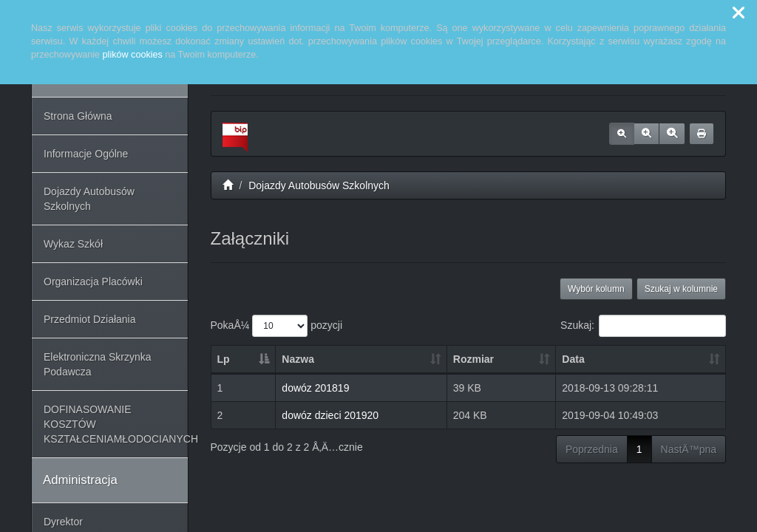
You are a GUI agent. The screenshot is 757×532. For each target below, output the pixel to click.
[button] (739, 13)
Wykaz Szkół (73, 244)
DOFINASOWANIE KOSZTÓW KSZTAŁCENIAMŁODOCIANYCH (116, 424)
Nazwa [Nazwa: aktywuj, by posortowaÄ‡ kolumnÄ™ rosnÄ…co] (298, 359)
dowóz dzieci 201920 (330, 415)
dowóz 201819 (315, 388)
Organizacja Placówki (93, 282)
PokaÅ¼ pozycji (277, 326)
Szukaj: (643, 326)
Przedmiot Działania (90, 319)
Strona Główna (78, 116)
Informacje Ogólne (86, 154)
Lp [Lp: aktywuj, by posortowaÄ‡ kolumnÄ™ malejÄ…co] (224, 359)
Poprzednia (592, 449)
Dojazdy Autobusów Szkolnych (89, 199)
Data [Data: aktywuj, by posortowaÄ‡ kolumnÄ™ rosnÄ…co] (573, 359)
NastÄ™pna (689, 449)
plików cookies (133, 55)
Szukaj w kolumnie (681, 289)
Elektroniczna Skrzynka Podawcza (98, 364)
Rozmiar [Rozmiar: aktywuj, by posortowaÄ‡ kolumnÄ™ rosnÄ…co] (473, 359)
